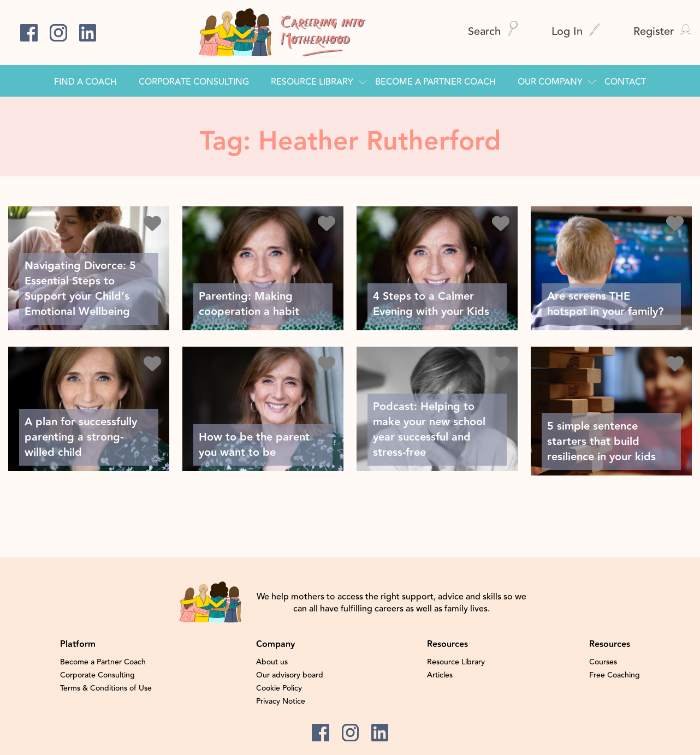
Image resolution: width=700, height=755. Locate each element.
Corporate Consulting (194, 82)
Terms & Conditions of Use (106, 688)
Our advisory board (290, 675)
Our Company (550, 82)
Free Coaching (615, 675)
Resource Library (312, 82)
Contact (625, 82)
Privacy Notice (281, 702)
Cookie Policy (279, 688)
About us (272, 662)
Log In (576, 31)
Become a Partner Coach (435, 82)
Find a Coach (85, 82)
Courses (603, 662)
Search (493, 31)
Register (663, 31)
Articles (440, 675)
